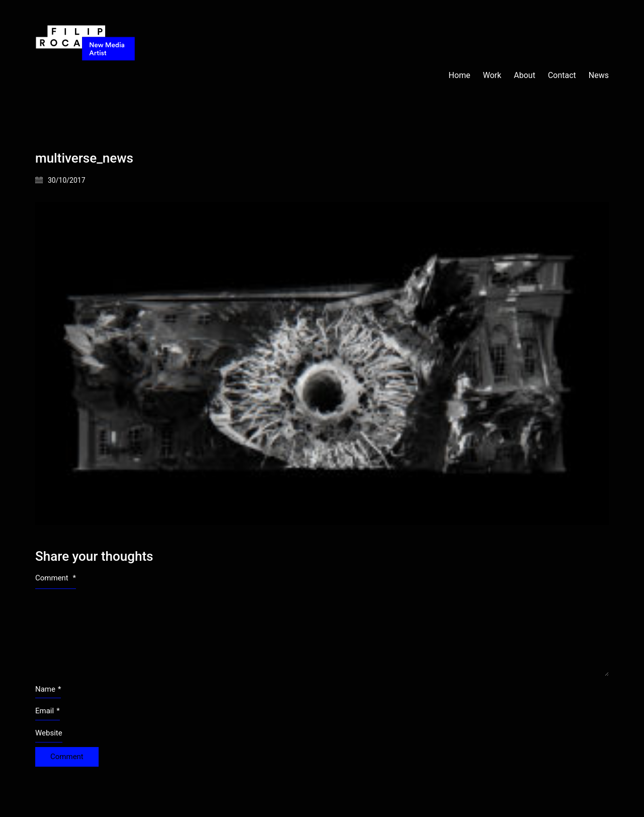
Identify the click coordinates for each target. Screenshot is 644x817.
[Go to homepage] (86, 76)
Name (48, 690)
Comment (56, 578)
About (525, 75)
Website (49, 733)
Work (492, 75)
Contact (562, 75)
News (599, 75)
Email (48, 711)
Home (460, 75)
